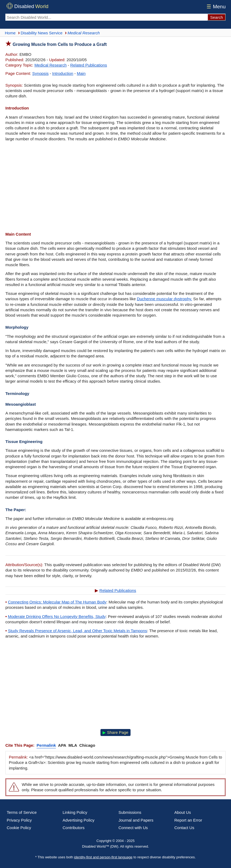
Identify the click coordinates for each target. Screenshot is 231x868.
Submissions (130, 812)
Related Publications (89, 65)
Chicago (87, 745)
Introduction (63, 73)
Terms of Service (22, 812)
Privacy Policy (19, 820)
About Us (183, 812)
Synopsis (40, 73)
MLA (73, 745)
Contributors (74, 828)
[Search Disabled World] (106, 17)
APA (62, 745)
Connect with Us (133, 828)
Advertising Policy (78, 820)
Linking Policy (75, 812)
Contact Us (184, 828)
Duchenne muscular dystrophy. (164, 299)
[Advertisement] (115, 187)
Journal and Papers (136, 820)
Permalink (46, 745)
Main (81, 73)
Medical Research (50, 65)
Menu (215, 7)
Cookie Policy (19, 828)
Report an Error (188, 820)
